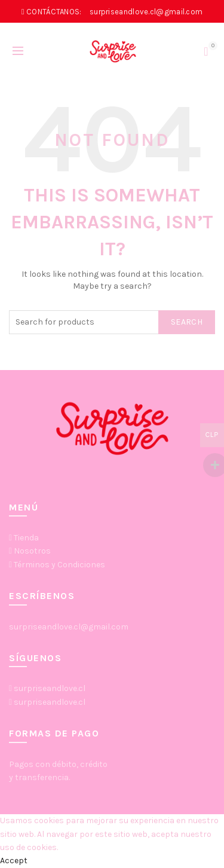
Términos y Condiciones (59, 565)
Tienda (26, 538)
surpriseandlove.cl (50, 688)
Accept (14, 861)
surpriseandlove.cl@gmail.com (69, 627)
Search (187, 322)
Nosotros (32, 551)
